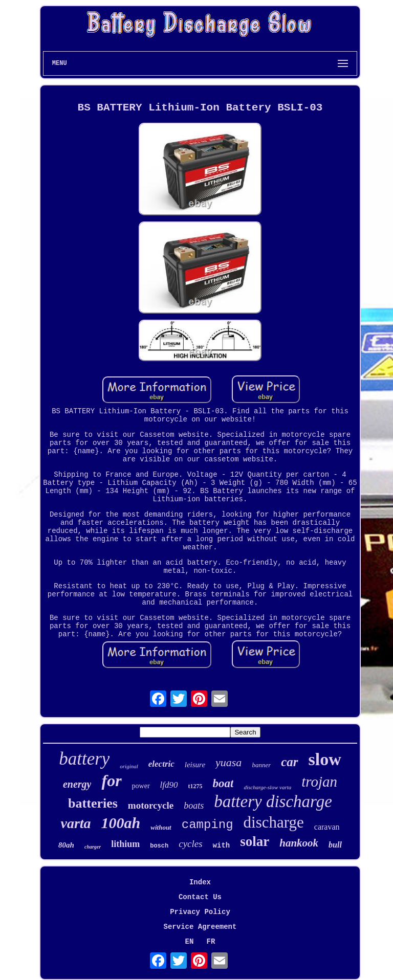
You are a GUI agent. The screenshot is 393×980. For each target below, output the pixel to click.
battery (84, 759)
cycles (190, 844)
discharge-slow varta (267, 787)
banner (261, 765)
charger (93, 847)
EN (190, 942)
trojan (319, 782)
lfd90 (169, 785)
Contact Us (200, 897)
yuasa (228, 762)
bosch (159, 846)
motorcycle (151, 805)
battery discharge (273, 801)
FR (211, 942)
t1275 (195, 786)
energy (77, 784)
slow (325, 759)
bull (335, 845)
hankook (299, 843)
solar (255, 841)
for (111, 781)
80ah (66, 845)
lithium (125, 844)
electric (161, 764)
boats (194, 806)
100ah (121, 823)
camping (208, 825)
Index (200, 882)
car (289, 762)
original (129, 766)
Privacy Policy (200, 912)
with (222, 845)
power (141, 786)
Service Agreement (200, 927)
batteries (93, 803)
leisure (195, 765)
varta (75, 823)
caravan (327, 827)
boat (223, 783)
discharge (274, 822)
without (161, 827)
